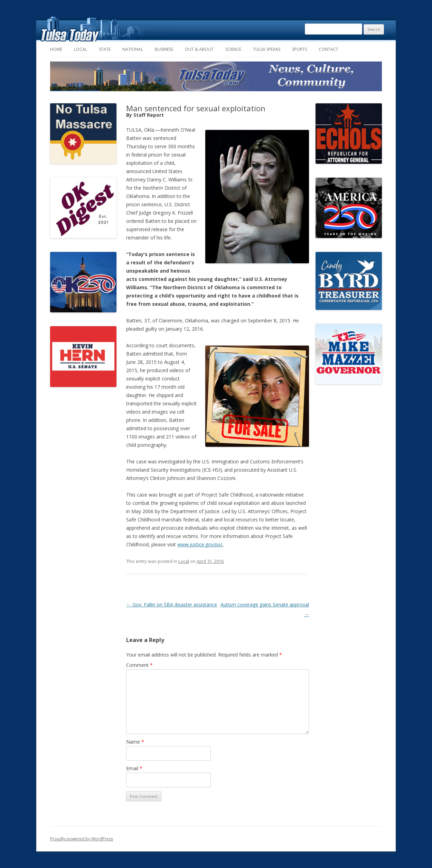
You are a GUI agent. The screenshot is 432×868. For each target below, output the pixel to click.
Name (135, 742)
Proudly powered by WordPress (82, 839)
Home (56, 49)
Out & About (199, 49)
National (133, 49)
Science (233, 49)
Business (164, 49)
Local (81, 49)
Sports (299, 49)
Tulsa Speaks (267, 49)
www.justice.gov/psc (200, 544)
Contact (328, 49)
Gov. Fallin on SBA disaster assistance (172, 605)
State (105, 49)
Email (134, 768)
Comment (139, 665)
